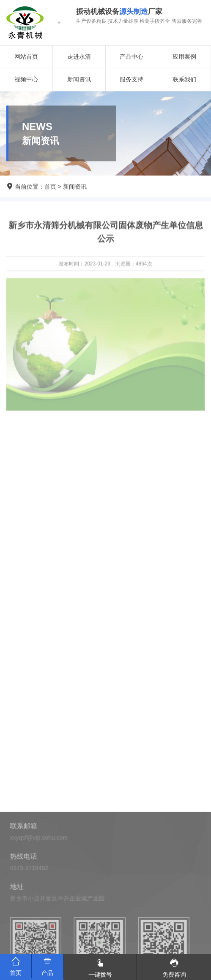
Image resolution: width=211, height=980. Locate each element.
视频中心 (26, 79)
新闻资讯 (79, 79)
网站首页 (26, 57)
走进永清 (79, 57)
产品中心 (132, 57)
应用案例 (184, 57)
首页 (50, 187)
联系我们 (184, 79)
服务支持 (132, 79)
